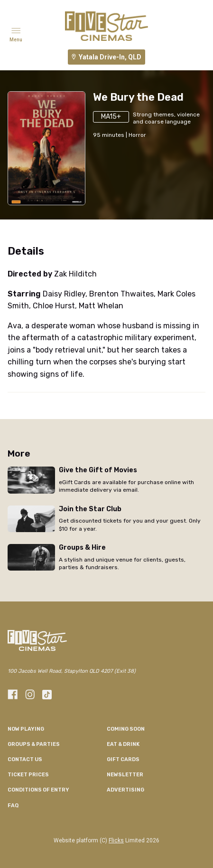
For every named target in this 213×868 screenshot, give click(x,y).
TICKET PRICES (28, 775)
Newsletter (125, 775)
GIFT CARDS (123, 759)
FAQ (13, 806)
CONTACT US (25, 759)
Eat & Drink (123, 744)
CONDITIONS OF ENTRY (38, 790)
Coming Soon (126, 729)
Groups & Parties (34, 744)
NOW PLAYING (26, 729)
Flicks (116, 840)
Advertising (125, 790)
